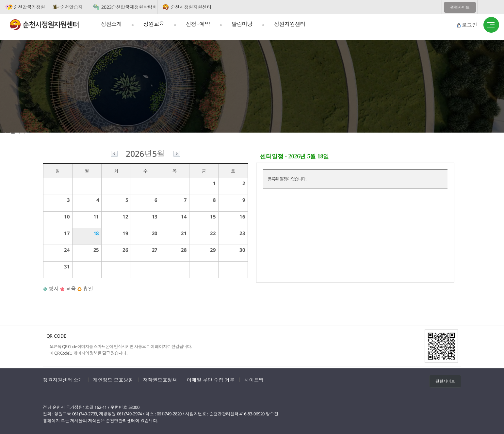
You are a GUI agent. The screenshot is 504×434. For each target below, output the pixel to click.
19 (125, 233)
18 (96, 233)
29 (213, 250)
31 (67, 266)
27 (155, 250)
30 (242, 250)
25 (96, 250)
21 (184, 233)
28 (184, 250)
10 (67, 217)
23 (242, 233)
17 (67, 233)
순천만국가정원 (29, 7)
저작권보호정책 (160, 380)
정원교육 (154, 24)
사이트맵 (491, 25)
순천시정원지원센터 (191, 7)
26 (125, 250)
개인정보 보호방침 (113, 380)
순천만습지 (72, 7)
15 (213, 217)
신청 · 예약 (198, 24)
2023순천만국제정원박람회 (129, 7)
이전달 (114, 155)
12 (125, 217)
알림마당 (242, 24)
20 (155, 233)
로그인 (469, 25)
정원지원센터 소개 (63, 380)
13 (155, 217)
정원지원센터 (290, 24)
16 (242, 217)
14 (184, 217)
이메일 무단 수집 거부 (211, 380)
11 (96, 217)
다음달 (177, 155)
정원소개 (111, 24)
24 (67, 250)
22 (213, 233)
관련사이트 (460, 7)
